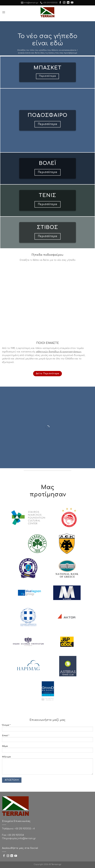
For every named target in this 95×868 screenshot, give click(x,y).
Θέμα (47, 750)
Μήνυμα (47, 766)
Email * (47, 739)
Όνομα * (47, 729)
